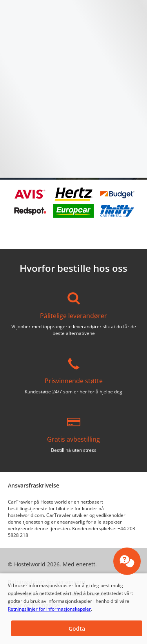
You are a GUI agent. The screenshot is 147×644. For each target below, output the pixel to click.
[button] (77, 628)
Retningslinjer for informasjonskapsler (49, 609)
